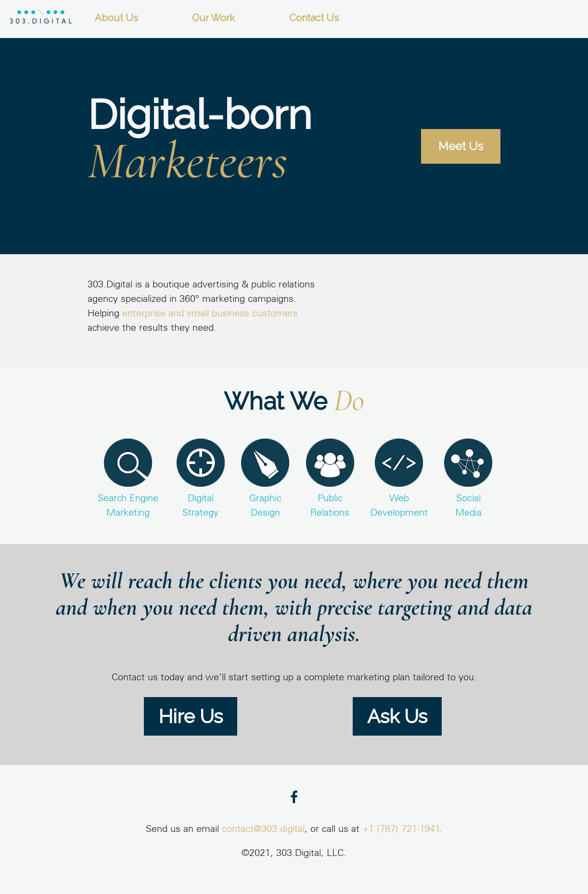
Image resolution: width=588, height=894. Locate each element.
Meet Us (461, 146)
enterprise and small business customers (210, 314)
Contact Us (314, 18)
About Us (116, 18)
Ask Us (397, 716)
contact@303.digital (263, 829)
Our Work (213, 18)
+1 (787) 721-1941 (401, 829)
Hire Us (191, 716)
